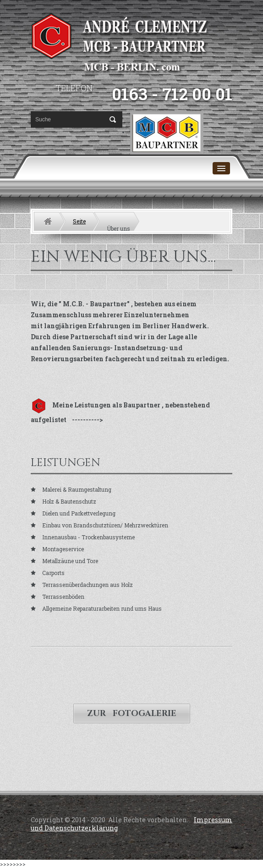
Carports (53, 573)
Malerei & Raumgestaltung (77, 489)
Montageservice (63, 549)
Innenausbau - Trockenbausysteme (88, 537)
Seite (79, 221)
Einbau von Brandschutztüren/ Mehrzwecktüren (105, 525)
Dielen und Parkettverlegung (79, 513)
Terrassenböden (63, 597)
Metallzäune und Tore (70, 561)
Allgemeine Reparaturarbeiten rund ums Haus (102, 608)
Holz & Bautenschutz (69, 501)
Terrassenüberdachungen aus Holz (88, 585)
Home (48, 221)
